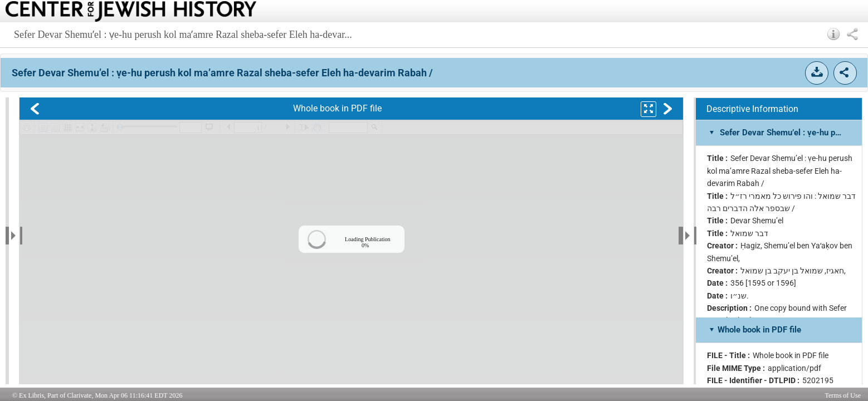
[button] (834, 34)
